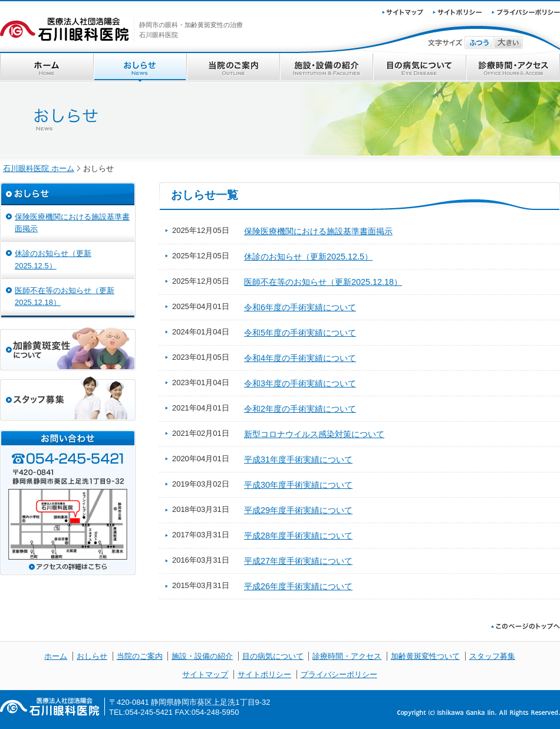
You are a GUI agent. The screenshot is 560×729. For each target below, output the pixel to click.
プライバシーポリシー (339, 674)
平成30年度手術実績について (298, 485)
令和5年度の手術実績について (300, 333)
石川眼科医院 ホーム (39, 168)
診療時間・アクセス (513, 68)
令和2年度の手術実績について (300, 409)
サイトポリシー (264, 674)
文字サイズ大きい (508, 42)
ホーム (47, 68)
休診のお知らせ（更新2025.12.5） (308, 257)
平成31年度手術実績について (298, 459)
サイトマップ (205, 674)
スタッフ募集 (492, 656)
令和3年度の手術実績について (300, 383)
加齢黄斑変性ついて (425, 656)
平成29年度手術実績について (298, 510)
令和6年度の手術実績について (300, 307)
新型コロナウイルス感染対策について (314, 434)
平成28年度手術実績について (298, 536)
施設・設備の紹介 (327, 68)
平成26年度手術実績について (298, 586)
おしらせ (140, 68)
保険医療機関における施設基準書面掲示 (318, 231)
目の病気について (420, 68)
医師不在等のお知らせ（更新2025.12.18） (323, 282)
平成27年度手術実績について (298, 561)
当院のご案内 (233, 68)
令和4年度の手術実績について (300, 358)
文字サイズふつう (479, 42)
